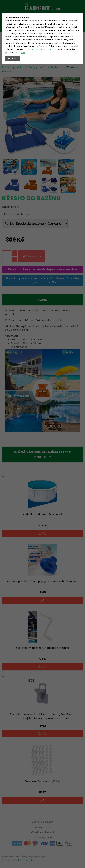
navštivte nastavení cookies (38, 49)
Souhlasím (13, 58)
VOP (23, 52)
